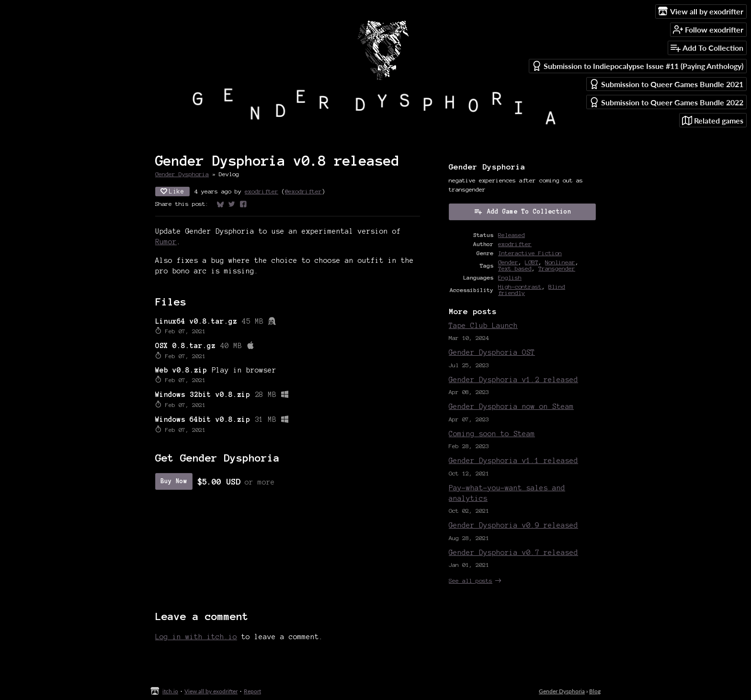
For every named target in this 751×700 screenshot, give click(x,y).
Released (512, 235)
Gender (508, 262)
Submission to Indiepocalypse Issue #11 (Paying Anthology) (637, 66)
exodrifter (262, 191)
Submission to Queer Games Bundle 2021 (666, 84)
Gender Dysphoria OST (492, 352)
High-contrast (520, 287)
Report (252, 691)
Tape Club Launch (483, 326)
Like (172, 191)
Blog (595, 691)
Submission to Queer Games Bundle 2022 (666, 102)
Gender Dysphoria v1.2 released (513, 380)
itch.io (170, 691)
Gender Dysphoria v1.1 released (513, 461)
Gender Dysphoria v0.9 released (513, 525)
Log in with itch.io (196, 637)
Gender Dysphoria (182, 174)
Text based (515, 268)
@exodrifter (303, 191)
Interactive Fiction (530, 253)
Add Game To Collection (523, 211)
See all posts (471, 581)
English (510, 277)
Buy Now (174, 481)
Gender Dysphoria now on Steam (511, 406)
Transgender (557, 268)
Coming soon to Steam (492, 434)
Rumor (166, 242)
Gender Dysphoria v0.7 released (513, 553)
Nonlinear (560, 262)
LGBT (532, 262)
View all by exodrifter (211, 691)
